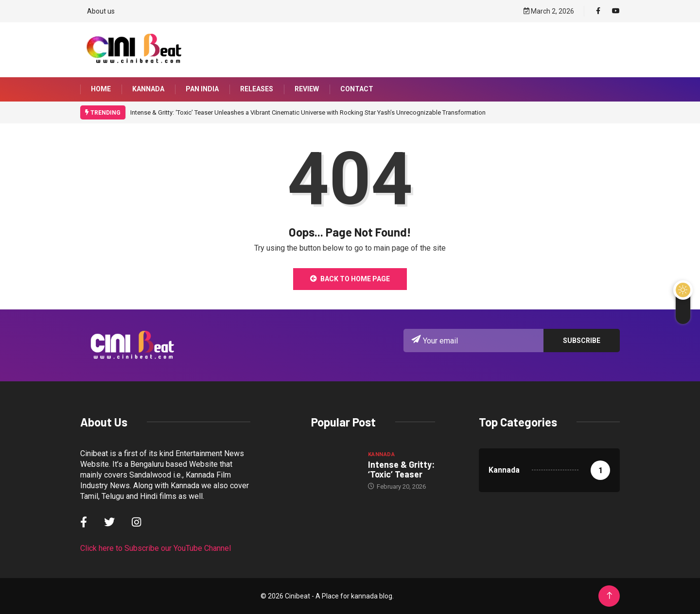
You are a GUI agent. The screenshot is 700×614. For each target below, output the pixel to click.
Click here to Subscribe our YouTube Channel (156, 548)
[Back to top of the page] (609, 596)
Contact (357, 89)
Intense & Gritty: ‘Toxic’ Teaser (401, 469)
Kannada (148, 89)
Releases (257, 89)
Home (101, 89)
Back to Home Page (350, 279)
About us (101, 11)
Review (307, 89)
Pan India (202, 89)
